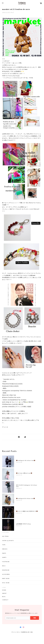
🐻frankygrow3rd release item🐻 (26, 498)
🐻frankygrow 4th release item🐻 (26, 460)
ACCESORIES (6, 574)
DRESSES (5, 549)
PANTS (4, 553)
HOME (4, 590)
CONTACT (5, 600)
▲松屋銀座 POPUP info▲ (23, 524)
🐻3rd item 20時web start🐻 (24, 473)
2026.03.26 (19, 500)
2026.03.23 (19, 513)
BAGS (4, 566)
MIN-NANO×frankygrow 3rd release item (27, 486)
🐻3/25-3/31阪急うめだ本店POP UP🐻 (27, 511)
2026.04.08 (19, 462)
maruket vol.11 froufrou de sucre (16, 9)
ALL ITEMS (5, 536)
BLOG (4, 597)
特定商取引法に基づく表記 (27, 632)
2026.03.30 (19, 475)
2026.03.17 (19, 526)
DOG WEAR (6, 583)
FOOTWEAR (6, 562)
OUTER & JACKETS (8, 541)
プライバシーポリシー (16, 632)
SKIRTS (4, 557)
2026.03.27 (19, 488)
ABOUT (4, 593)
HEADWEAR (6, 570)
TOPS (4, 545)
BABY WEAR (6, 578)
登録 (35, 618)
